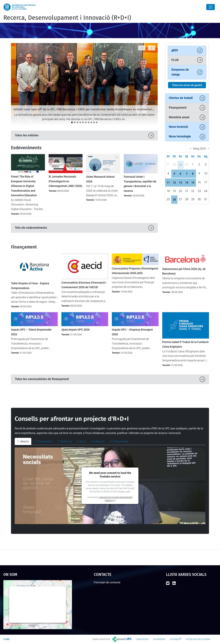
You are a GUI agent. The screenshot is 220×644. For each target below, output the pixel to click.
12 (174, 183)
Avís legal (174, 639)
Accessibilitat (159, 639)
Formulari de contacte (107, 582)
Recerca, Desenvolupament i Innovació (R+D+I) (67, 18)
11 (168, 183)
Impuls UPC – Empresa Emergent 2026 (132, 332)
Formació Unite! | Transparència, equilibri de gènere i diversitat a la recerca (140, 184)
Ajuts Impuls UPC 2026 (76, 330)
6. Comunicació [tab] (119, 441)
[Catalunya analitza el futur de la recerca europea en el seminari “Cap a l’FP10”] (94, 122)
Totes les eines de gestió (187, 85)
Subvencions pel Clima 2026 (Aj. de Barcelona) (184, 271)
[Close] (211, 7)
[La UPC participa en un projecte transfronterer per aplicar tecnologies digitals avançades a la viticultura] (75, 122)
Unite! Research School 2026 (100, 179)
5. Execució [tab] (98, 441)
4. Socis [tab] (81, 441)
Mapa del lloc (142, 639)
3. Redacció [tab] (65, 441)
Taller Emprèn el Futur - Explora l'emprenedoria (30, 286)
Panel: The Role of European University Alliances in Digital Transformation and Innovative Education (24, 186)
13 (180, 183)
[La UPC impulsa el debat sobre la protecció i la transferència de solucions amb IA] (83, 122)
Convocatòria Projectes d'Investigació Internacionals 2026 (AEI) (135, 271)
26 (174, 200)
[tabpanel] (110, 486)
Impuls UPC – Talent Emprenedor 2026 (31, 332)
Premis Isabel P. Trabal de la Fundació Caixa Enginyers (185, 344)
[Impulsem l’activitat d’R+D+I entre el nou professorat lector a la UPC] (91, 122)
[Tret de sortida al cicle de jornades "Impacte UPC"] (88, 122)
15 (193, 183)
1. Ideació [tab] (23, 441)
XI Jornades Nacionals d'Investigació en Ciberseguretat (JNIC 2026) (65, 181)
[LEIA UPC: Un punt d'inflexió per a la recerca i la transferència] (80, 122)
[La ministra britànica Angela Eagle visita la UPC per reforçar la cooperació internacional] (77, 122)
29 (180, 165)
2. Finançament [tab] (43, 441)
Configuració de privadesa (198, 639)
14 (187, 183)
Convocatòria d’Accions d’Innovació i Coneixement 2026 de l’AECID (84, 285)
